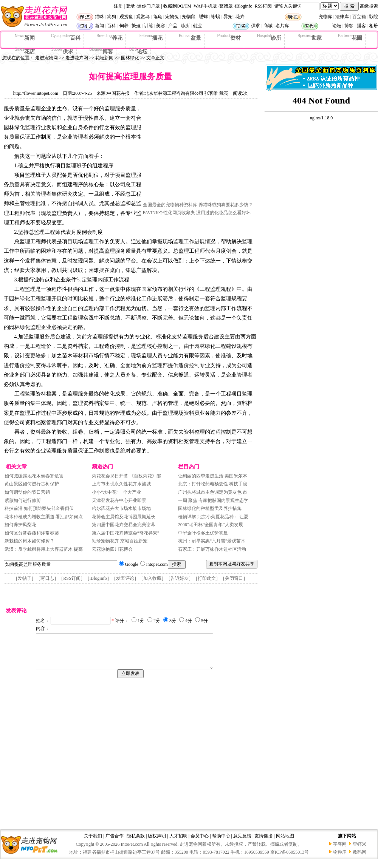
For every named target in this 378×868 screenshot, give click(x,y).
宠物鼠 (189, 17)
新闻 (99, 26)
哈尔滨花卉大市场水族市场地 (121, 508)
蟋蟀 (203, 17)
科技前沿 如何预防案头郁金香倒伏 (39, 508)
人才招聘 (178, 843)
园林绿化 (130, 58)
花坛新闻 (104, 58)
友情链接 (263, 843)
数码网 (359, 859)
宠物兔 (172, 17)
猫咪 (99, 17)
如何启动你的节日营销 (27, 492)
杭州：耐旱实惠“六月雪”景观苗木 (212, 541)
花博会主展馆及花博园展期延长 (124, 517)
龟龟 (158, 17)
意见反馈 (242, 843)
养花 (110, 37)
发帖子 (25, 578)
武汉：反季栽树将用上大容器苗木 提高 (44, 549)
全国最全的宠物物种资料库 (170, 205)
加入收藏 (152, 578)
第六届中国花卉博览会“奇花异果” (126, 533)
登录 (130, 6)
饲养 (124, 26)
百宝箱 (359, 17)
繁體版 (226, 6)
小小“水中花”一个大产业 (117, 492)
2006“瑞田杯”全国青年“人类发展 (211, 525)
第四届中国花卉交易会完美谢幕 (124, 525)
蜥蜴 (215, 17)
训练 (149, 26)
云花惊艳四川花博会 (112, 549)
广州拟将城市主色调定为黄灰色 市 (213, 492)
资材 (229, 37)
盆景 (190, 37)
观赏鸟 (143, 17)
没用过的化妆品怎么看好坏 (223, 213)
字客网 (340, 851)
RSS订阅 (263, 6)
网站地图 (285, 843)
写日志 (47, 578)
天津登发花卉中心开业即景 (119, 500)
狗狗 (112, 17)
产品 (173, 26)
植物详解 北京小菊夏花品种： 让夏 (213, 517)
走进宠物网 (46, 58)
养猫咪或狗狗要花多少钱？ (226, 205)
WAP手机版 (205, 6)
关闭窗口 (234, 578)
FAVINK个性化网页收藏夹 (169, 213)
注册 (118, 6)
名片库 (282, 26)
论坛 (337, 26)
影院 (373, 17)
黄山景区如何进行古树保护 (32, 484)
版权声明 (157, 843)
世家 (310, 37)
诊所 (185, 26)
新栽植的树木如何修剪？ (29, 541)
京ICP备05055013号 (290, 859)
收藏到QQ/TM (177, 6)
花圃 (350, 37)
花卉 (240, 17)
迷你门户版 (149, 6)
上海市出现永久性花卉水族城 (121, 484)
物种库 (340, 859)
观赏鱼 (126, 17)
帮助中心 (221, 843)
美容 (161, 26)
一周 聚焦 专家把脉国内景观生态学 (213, 500)
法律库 (342, 17)
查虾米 (359, 851)
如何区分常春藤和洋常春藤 (32, 533)
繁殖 (136, 26)
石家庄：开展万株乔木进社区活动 (213, 549)
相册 (373, 26)
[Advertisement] (200, 152)
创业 (197, 26)
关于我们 (93, 843)
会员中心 (200, 843)
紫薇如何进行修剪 (23, 500)
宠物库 (325, 17)
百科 (112, 26)
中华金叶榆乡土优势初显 (203, 533)
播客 (361, 26)
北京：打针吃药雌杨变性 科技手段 (213, 484)
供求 (256, 26)
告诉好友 (180, 578)
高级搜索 (369, 6)
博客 (349, 26)
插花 (151, 37)
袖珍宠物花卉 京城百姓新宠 (120, 541)
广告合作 (115, 843)
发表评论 (125, 578)
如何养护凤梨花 (20, 525)
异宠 (228, 17)
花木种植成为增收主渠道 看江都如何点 (44, 517)
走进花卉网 (77, 58)
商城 (268, 26)
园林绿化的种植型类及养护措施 (210, 508)
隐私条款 (136, 843)
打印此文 (207, 578)
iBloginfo (244, 6)
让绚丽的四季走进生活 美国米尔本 (213, 476)
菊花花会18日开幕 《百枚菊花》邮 (126, 476)
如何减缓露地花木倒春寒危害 (34, 476)
